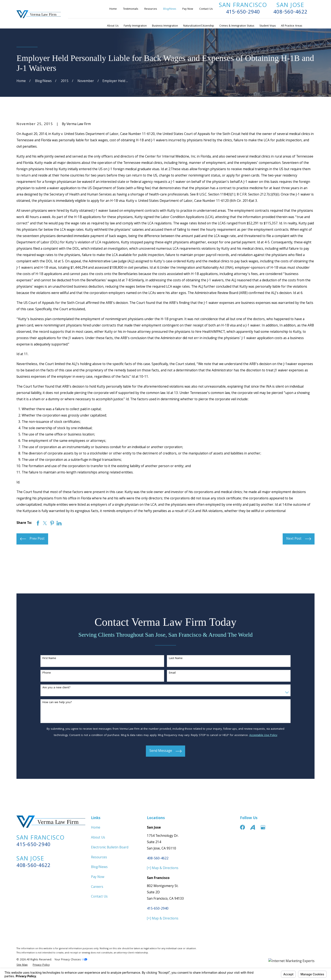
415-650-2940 (243, 12)
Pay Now (188, 9)
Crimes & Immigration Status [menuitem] (237, 26)
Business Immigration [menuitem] (165, 26)
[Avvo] (253, 827)
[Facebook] (242, 827)
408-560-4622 (290, 12)
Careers (97, 887)
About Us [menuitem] (113, 26)
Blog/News (170, 9)
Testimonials (131, 9)
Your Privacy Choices (71, 960)
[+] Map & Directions (163, 868)
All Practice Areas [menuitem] (292, 26)
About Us (98, 838)
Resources (151, 9)
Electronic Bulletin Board (110, 848)
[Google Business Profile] (263, 827)
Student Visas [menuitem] (268, 26)
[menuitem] (22, 965)
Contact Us (206, 9)
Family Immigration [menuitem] (135, 26)
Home (113, 9)
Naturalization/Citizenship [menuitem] (199, 26)
